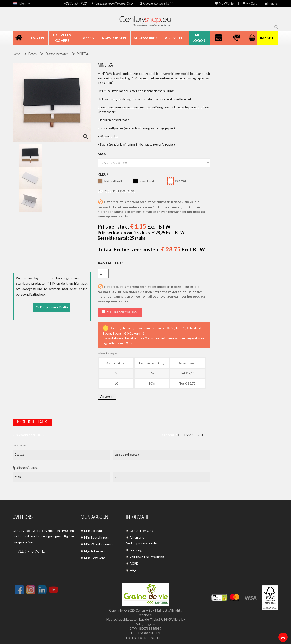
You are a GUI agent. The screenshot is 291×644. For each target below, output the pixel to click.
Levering (136, 550)
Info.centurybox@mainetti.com (113, 3)
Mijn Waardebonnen (98, 544)
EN (134, 638)
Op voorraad (24, 435)
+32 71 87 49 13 (75, 3)
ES (140, 638)
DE (146, 638)
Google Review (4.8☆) (158, 3)
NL (153, 638)
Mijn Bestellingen (96, 537)
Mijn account (93, 531)
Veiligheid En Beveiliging (147, 557)
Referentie (168, 435)
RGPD (134, 563)
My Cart (250, 4)
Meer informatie (31, 552)
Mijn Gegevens (95, 558)
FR (128, 638)
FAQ (133, 570)
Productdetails (32, 423)
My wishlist (225, 4)
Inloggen (272, 4)
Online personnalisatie (52, 307)
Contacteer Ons (141, 531)
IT (159, 638)
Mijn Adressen (94, 551)
